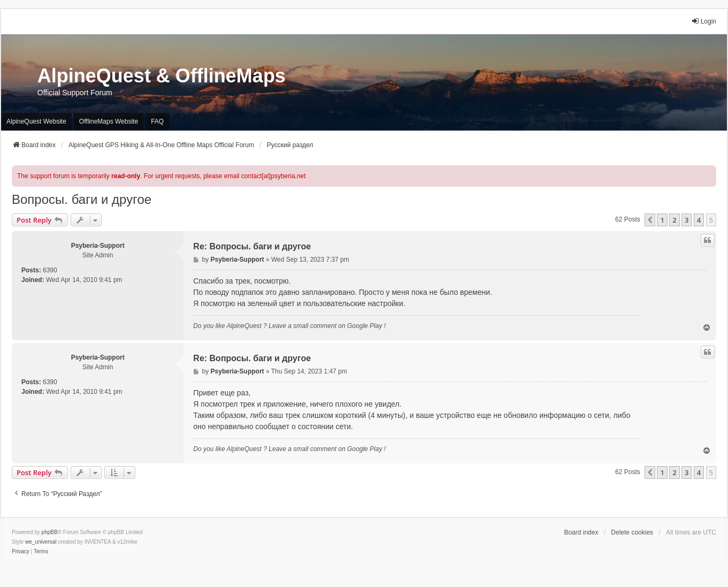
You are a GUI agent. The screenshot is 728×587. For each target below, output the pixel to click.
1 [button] (662, 220)
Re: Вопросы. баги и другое (252, 246)
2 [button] (674, 220)
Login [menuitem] (704, 21)
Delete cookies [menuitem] (632, 532)
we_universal (41, 542)
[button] (650, 220)
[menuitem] (21, 552)
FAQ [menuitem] (157, 121)
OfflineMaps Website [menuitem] (109, 121)
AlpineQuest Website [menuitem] (36, 121)
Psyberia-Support (98, 246)
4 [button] (699, 220)
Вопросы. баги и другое (82, 199)
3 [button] (687, 220)
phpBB (50, 532)
